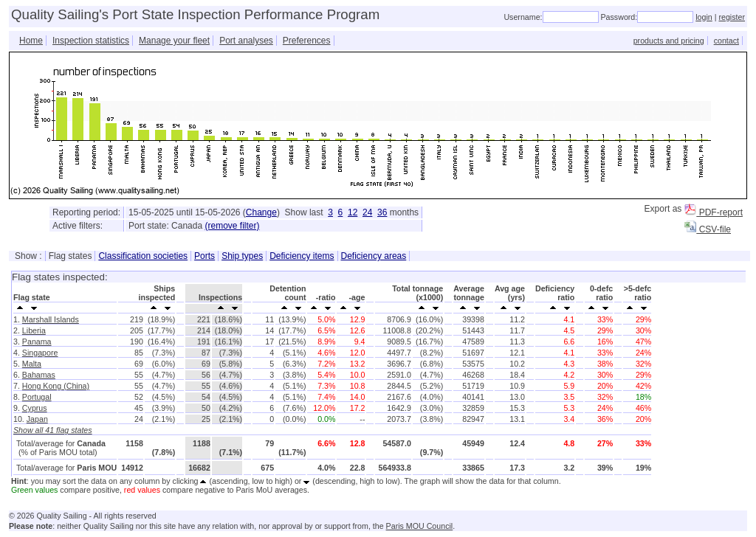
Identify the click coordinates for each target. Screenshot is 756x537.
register (732, 17)
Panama (37, 342)
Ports (205, 256)
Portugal (37, 397)
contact (726, 41)
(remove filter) (232, 226)
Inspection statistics (91, 41)
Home (31, 41)
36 (382, 212)
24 (367, 212)
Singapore (40, 353)
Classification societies (143, 256)
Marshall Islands (51, 319)
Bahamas (39, 375)
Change (261, 212)
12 (353, 212)
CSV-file (708, 229)
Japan (37, 419)
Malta (32, 364)
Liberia (34, 330)
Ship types (242, 256)
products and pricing (669, 41)
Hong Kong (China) (56, 386)
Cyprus (35, 408)
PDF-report (714, 212)
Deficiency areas (374, 256)
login (704, 17)
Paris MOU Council (420, 526)
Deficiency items (302, 256)
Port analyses (246, 41)
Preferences (307, 41)
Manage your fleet (174, 41)
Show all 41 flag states (53, 430)
